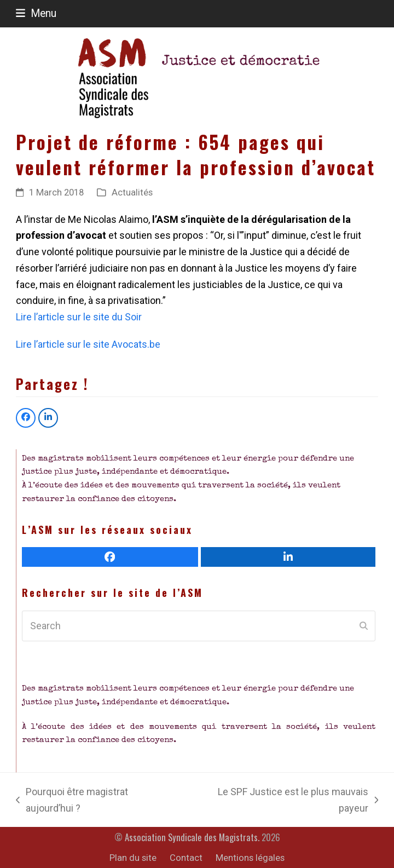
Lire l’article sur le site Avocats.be (88, 344)
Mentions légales (250, 858)
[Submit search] (364, 626)
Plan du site (133, 858)
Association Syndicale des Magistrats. (192, 837)
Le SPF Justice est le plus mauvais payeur (285, 801)
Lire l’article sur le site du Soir (79, 317)
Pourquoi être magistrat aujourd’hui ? (72, 801)
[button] (36, 13)
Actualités (132, 192)
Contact (186, 858)
